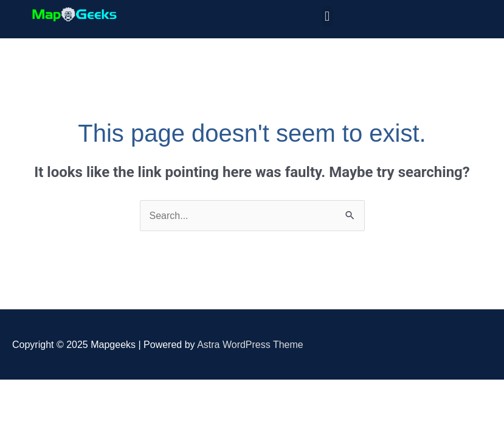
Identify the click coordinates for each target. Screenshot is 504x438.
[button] (327, 16)
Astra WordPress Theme (250, 345)
